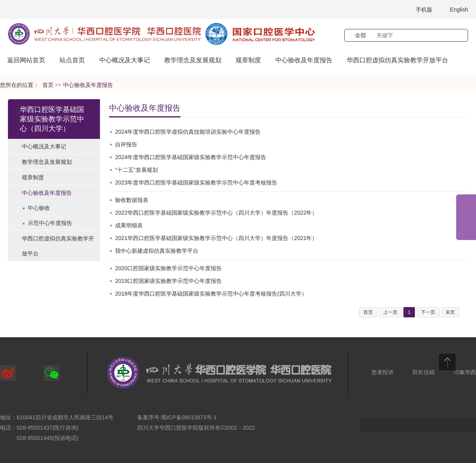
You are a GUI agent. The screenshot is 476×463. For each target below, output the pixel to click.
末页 (450, 312)
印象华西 (465, 372)
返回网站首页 (26, 60)
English (459, 10)
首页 (48, 85)
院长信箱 (424, 372)
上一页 (390, 312)
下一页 (428, 312)
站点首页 (72, 60)
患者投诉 (382, 372)
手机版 (424, 10)
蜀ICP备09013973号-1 (189, 417)
